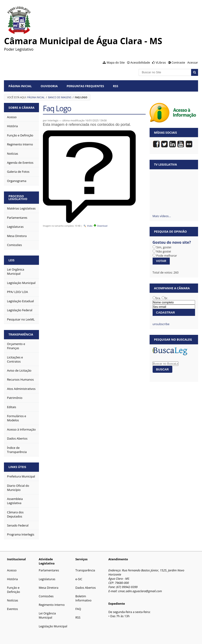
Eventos (12, 609)
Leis (12, 260)
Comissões (46, 596)
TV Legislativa (165, 164)
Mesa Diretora (49, 588)
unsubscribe (161, 324)
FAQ (78, 609)
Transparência (21, 334)
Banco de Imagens (60, 97)
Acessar (193, 62)
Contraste (178, 62)
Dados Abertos (86, 588)
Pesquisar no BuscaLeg (173, 339)
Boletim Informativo (83, 598)
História (12, 579)
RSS (116, 86)
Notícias (13, 600)
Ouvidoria (49, 86)
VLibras (161, 62)
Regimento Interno (52, 605)
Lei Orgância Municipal (47, 615)
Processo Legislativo (18, 198)
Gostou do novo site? (172, 242)
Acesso (12, 570)
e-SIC (79, 579)
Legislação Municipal (53, 626)
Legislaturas (47, 579)
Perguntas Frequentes (85, 86)
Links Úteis (17, 467)
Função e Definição (13, 590)
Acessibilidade (140, 62)
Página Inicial (20, 86)
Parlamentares (49, 570)
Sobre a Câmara (22, 108)
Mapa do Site (116, 62)
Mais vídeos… (162, 216)
